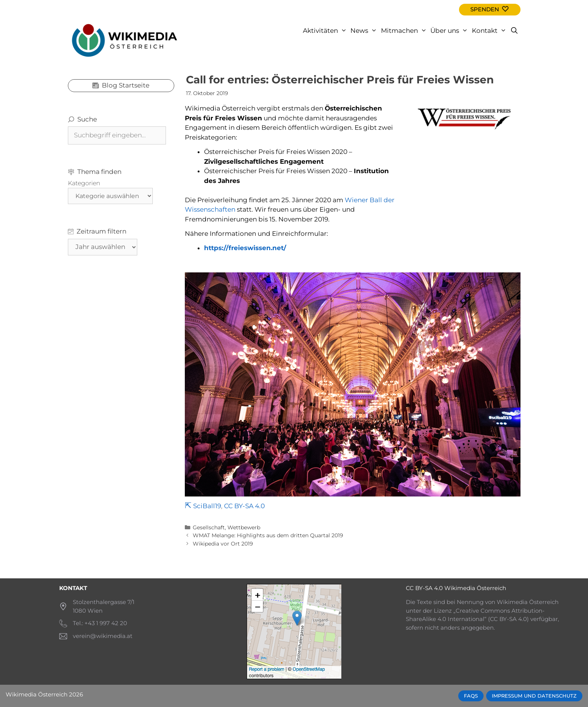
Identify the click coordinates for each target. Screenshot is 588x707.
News (365, 31)
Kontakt (490, 31)
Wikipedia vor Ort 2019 (223, 544)
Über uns (450, 31)
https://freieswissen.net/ (245, 248)
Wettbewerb (244, 527)
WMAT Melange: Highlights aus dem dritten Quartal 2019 (268, 535)
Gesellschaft (209, 527)
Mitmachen (405, 31)
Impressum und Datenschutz (534, 696)
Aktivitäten (326, 31)
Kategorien (84, 183)
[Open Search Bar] (514, 31)
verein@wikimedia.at (103, 636)
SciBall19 (207, 506)
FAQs (471, 696)
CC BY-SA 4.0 (244, 506)
